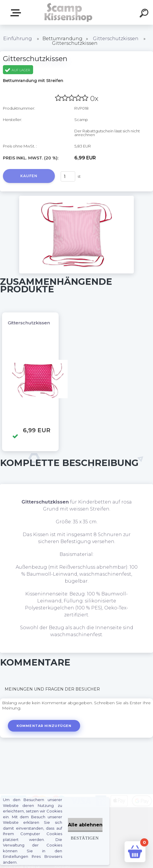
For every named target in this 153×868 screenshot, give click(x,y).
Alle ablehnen (85, 825)
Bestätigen (85, 838)
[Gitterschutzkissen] (76, 198)
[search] (145, 14)
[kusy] (68, 176)
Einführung (18, 39)
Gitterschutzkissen (116, 39)
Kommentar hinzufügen (45, 726)
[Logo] (68, 12)
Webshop (17, 13)
